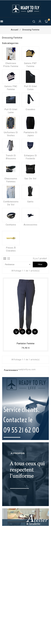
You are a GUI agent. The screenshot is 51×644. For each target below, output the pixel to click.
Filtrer (40, 264)
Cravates (30, 109)
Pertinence (18, 264)
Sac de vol (30, 179)
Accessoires (30, 225)
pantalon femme (26, 343)
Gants (30, 202)
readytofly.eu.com (27, 369)
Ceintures (11, 225)
